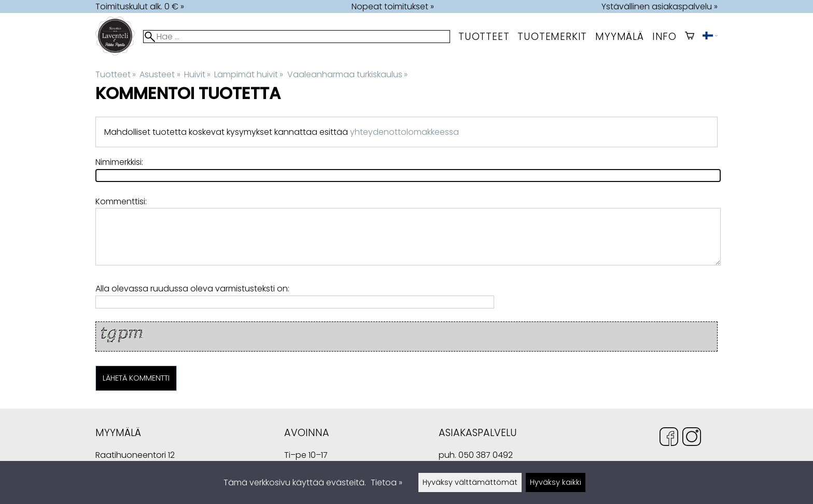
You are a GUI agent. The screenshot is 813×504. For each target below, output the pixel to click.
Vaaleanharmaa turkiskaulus (347, 74)
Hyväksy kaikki (556, 482)
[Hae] (297, 37)
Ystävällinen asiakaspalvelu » (660, 6)
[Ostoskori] (690, 37)
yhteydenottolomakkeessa (404, 132)
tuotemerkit (552, 37)
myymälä (620, 37)
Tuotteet (484, 37)
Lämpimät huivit (249, 74)
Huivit (197, 74)
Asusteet (160, 74)
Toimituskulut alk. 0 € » (140, 6)
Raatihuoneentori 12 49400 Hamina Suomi (135, 456)
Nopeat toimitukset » (393, 6)
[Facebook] (669, 438)
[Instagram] (692, 438)
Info (664, 37)
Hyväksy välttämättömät (470, 482)
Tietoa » (387, 482)
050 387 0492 (486, 455)
